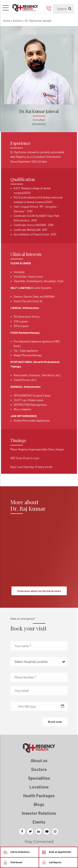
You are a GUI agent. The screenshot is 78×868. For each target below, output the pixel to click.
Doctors (18, 21)
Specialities (39, 778)
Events (39, 822)
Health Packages (39, 796)
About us (39, 761)
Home (7, 21)
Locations (39, 787)
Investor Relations (39, 813)
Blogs (39, 804)
